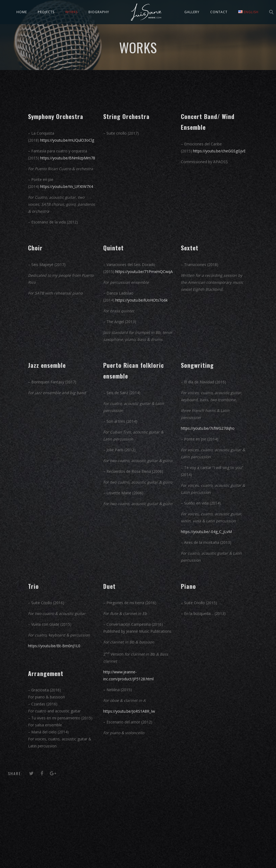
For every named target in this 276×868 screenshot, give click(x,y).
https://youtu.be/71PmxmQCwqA (144, 272)
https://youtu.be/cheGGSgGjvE (219, 151)
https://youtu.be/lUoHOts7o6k (142, 300)
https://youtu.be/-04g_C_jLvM (206, 532)
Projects (46, 12)
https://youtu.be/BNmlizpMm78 (68, 158)
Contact (219, 12)
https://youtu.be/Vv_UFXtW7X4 (67, 186)
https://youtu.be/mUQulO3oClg (67, 140)
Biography (99, 12)
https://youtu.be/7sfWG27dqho (208, 428)
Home (22, 12)
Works (71, 12)
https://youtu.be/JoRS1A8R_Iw (129, 711)
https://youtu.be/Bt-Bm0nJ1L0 (54, 646)
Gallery (192, 12)
